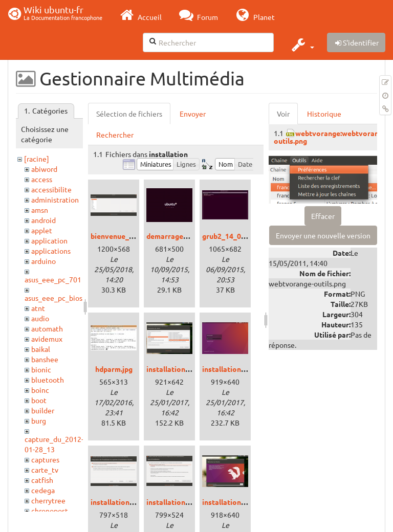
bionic (41, 369)
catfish (42, 480)
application (49, 240)
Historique (324, 114)
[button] (302, 45)
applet (42, 230)
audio (40, 318)
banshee (45, 359)
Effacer (323, 216)
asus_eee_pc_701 (53, 279)
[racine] (37, 159)
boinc (40, 390)
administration (55, 199)
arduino (43, 261)
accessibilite (51, 189)
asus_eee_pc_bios (53, 298)
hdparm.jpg (114, 369)
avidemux (47, 339)
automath (47, 328)
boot (39, 400)
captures (45, 459)
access (42, 179)
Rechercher (115, 135)
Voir (283, 114)
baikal (41, 349)
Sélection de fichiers (129, 114)
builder (43, 410)
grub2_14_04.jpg (230, 236)
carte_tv (45, 470)
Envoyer (193, 114)
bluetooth (48, 380)
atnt (38, 308)
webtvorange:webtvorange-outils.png (332, 137)
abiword (44, 169)
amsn (40, 210)
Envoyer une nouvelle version (323, 235)
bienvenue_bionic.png (127, 236)
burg (39, 420)
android (43, 220)
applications (51, 251)
